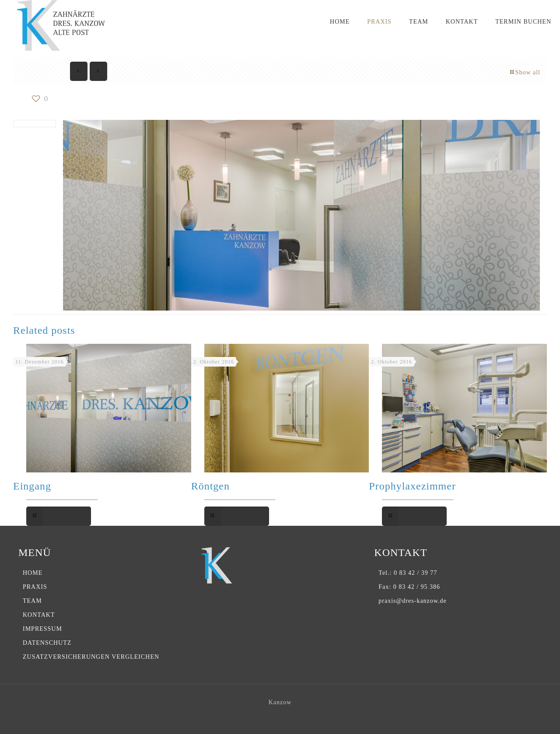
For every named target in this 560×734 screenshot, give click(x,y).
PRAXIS (35, 587)
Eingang (32, 486)
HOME (33, 573)
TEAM (32, 601)
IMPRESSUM (42, 629)
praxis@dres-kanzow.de (412, 601)
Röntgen (210, 486)
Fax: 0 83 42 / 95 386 (409, 587)
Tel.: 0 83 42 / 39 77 (408, 573)
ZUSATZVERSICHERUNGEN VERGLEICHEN (91, 657)
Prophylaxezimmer (412, 486)
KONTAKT (39, 615)
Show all (525, 72)
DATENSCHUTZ (47, 643)
